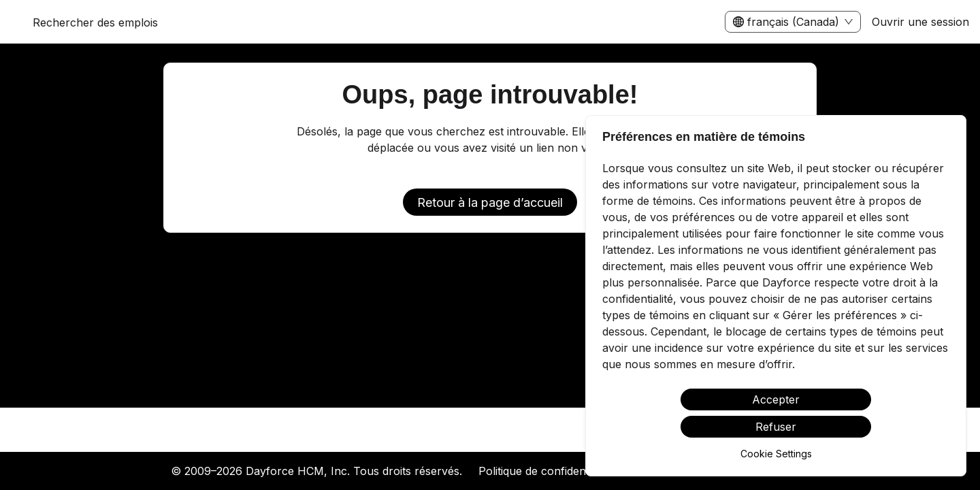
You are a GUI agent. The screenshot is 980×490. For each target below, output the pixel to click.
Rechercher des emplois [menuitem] (95, 22)
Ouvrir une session (920, 22)
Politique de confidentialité (545, 471)
